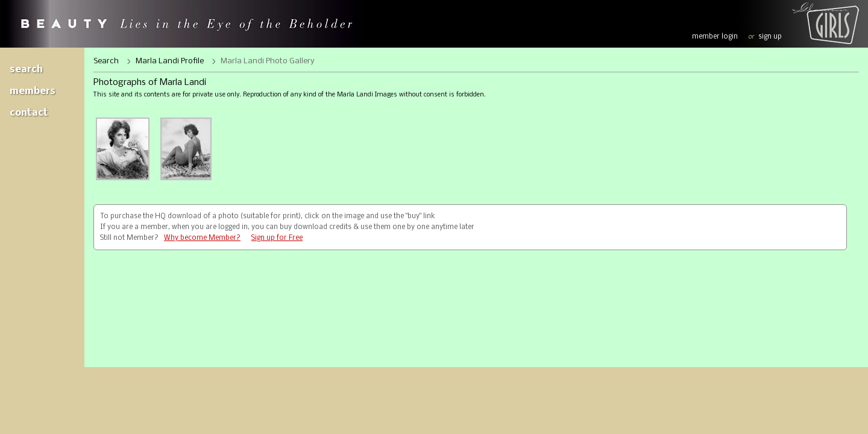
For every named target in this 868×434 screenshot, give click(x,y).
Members (33, 91)
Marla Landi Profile (170, 61)
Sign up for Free (277, 238)
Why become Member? (202, 238)
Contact (29, 113)
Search (26, 70)
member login (715, 37)
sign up (770, 37)
